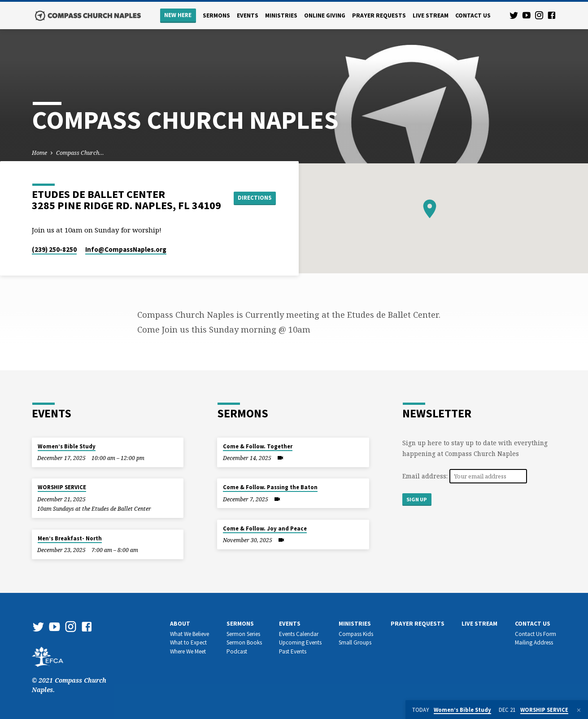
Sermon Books (244, 642)
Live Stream (431, 15)
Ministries (281, 15)
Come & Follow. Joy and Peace (265, 528)
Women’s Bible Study (67, 446)
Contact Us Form (536, 634)
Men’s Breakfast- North (70, 538)
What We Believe (189, 634)
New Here (178, 15)
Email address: (426, 476)
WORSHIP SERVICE (62, 487)
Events (248, 15)
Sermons (216, 15)
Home (39, 153)
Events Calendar (299, 634)
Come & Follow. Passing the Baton (270, 487)
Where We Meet (188, 651)
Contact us (473, 15)
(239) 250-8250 (54, 249)
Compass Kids (356, 634)
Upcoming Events (300, 642)
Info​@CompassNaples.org (126, 249)
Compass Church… (80, 153)
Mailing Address (534, 642)
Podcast (237, 651)
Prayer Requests (379, 15)
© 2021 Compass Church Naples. (69, 675)
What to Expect (188, 642)
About (180, 624)
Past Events (293, 651)
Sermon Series (243, 634)
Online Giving (325, 15)
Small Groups (355, 642)
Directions (256, 198)
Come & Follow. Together (258, 446)
